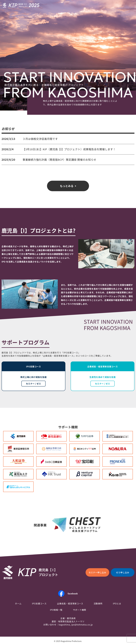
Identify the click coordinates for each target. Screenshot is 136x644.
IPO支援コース (39, 603)
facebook (73, 593)
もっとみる (67, 186)
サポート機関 (80, 610)
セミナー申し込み (97, 572)
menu (131, 5)
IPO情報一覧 (56, 610)
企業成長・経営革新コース (70, 603)
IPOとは (117, 603)
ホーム (18, 603)
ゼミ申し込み (123, 572)
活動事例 (98, 603)
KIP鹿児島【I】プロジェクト (21, 5)
